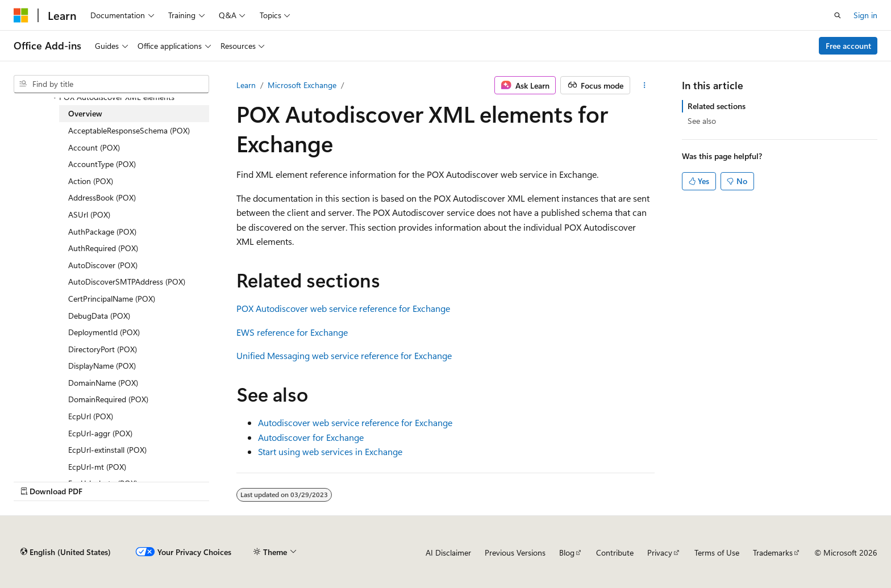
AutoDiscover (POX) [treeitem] (103, 265)
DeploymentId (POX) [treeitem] (104, 332)
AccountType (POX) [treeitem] (102, 164)
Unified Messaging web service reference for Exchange (344, 355)
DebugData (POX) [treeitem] (99, 316)
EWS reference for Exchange (292, 332)
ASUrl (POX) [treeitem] (89, 214)
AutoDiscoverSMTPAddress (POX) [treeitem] (127, 282)
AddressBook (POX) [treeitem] (102, 197)
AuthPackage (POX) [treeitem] (102, 232)
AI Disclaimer (448, 552)
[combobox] (111, 84)
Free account (848, 46)
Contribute (615, 552)
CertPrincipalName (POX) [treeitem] (112, 299)
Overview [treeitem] (85, 113)
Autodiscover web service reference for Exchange (355, 422)
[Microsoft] (21, 15)
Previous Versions (515, 552)
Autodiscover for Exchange (311, 437)
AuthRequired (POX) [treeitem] (103, 248)
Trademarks (773, 552)
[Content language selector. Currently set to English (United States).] (66, 552)
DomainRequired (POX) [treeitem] (108, 399)
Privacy (660, 552)
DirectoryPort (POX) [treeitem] (103, 349)
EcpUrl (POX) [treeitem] (91, 416)
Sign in (865, 15)
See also (702, 121)
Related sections (717, 106)
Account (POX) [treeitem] (94, 147)
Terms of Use (717, 552)
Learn (246, 85)
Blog (567, 552)
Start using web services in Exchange (330, 451)
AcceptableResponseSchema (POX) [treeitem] (129, 130)
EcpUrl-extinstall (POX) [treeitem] (107, 450)
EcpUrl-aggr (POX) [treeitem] (100, 433)
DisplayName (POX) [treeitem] (102, 366)
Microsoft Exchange (302, 85)
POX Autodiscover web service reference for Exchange (343, 308)
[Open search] (838, 15)
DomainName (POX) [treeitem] (103, 383)
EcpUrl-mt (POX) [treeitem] (97, 467)
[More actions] (645, 85)
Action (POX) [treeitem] (91, 181)
